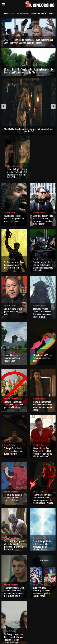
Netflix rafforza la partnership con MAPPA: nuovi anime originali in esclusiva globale (42, 592)
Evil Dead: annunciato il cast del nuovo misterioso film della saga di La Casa (14, 265)
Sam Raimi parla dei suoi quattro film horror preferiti (13, 311)
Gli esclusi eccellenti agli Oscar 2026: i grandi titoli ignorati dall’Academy (13, 404)
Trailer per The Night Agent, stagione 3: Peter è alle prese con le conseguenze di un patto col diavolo (14, 592)
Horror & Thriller (13, 166)
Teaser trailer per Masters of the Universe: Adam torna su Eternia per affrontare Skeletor (42, 545)
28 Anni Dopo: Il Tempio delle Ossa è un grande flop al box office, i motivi (14, 218)
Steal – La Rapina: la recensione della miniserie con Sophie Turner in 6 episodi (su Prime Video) (29, 41)
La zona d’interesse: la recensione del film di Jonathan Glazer (12, 358)
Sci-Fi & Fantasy (39, 259)
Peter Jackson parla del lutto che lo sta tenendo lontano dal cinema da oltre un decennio (43, 266)
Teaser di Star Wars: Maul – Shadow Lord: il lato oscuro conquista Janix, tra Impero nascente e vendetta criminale (43, 500)
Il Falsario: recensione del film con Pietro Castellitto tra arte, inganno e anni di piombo (42, 406)
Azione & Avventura (40, 213)
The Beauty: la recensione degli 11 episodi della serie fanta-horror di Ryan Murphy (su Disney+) (14, 638)
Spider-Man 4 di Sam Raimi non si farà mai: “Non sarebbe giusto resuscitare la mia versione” (43, 220)
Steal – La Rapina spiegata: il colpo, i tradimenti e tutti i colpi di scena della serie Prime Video (17, 173)
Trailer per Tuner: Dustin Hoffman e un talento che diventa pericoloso (13, 451)
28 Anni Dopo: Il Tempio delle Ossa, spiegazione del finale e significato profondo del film (29, 71)
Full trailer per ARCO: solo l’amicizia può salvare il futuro (42, 358)
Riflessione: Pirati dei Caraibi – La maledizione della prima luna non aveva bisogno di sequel (42, 313)
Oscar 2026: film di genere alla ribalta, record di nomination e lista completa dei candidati (14, 545)
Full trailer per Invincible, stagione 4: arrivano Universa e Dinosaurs (13, 497)
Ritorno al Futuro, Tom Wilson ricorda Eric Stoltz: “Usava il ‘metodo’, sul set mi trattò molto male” (42, 452)
